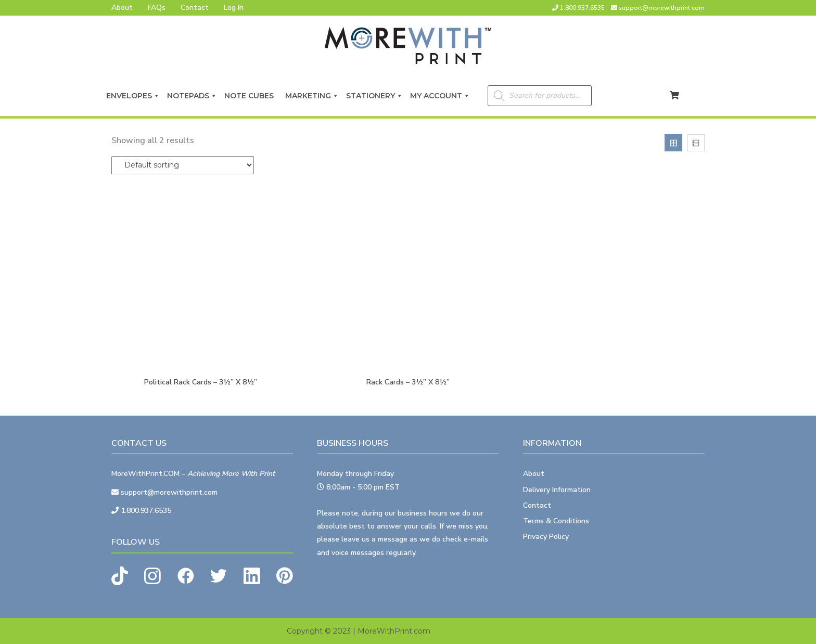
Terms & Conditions (556, 521)
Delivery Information (557, 490)
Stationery (374, 96)
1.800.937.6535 (582, 8)
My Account (440, 96)
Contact (195, 8)
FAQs (157, 8)
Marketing (312, 96)
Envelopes (133, 96)
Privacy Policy (546, 537)
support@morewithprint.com (662, 8)
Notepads (192, 96)
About (122, 8)
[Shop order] (183, 165)
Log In (234, 8)
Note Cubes (251, 96)
